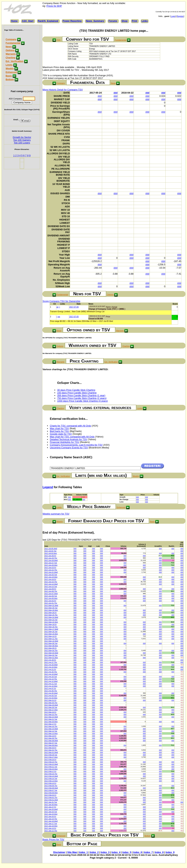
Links (145, 21)
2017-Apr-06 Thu (51, 691)
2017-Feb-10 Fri (50, 783)
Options (10, 50)
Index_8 (159, 852)
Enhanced (11, 72)
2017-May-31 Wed (51, 605)
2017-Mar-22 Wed (51, 717)
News (9, 47)
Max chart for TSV (59, 428)
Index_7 (148, 852)
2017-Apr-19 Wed (51, 674)
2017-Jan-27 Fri (50, 807)
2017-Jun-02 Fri (50, 601)
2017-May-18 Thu (51, 627)
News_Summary (95, 21)
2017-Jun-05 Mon (51, 598)
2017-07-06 (74, 307)
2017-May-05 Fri (51, 648)
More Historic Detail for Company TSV (63, 90)
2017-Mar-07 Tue (51, 743)
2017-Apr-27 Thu (51, 662)
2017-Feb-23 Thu (51, 762)
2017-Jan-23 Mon (51, 814)
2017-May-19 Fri (51, 624)
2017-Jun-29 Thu (51, 558)
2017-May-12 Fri (51, 636)
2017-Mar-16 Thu (51, 726)
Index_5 (127, 852)
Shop (125, 21)
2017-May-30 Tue (51, 608)
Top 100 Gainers (22, 140)
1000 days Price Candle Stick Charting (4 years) (82, 401)
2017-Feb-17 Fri (50, 771)
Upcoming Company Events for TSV (69, 448)
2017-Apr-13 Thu (51, 679)
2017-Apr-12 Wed (51, 681)
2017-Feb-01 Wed (51, 800)
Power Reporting (72, 21)
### (116, 93)
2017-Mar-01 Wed (51, 752)
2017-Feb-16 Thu (51, 774)
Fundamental (13, 43)
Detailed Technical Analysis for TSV (68, 439)
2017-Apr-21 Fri (50, 669)
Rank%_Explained (48, 21)
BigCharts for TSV (59, 431)
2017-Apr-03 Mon (51, 698)
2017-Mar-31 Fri (50, 700)
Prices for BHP (54, 6)
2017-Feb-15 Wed (51, 776)
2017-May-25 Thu (51, 615)
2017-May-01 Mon (51, 658)
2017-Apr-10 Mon (51, 686)
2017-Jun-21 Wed (51, 572)
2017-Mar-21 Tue (51, 719)
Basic (9, 76)
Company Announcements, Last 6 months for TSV (76, 445)
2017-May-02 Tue (51, 655)
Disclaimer (59, 852)
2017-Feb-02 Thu (51, 797)
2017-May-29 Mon (51, 610)
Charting (11, 58)
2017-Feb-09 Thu (51, 786)
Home (14, 21)
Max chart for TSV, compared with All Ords (72, 437)
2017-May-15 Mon (51, 634)
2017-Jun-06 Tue (51, 596)
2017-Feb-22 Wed (51, 764)
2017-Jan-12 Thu (51, 831)
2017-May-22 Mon (51, 622)
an (57, 307)
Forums (113, 21)
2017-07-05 (74, 317)
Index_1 (83, 852)
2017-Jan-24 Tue (51, 812)
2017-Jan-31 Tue (51, 802)
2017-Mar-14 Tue (51, 731)
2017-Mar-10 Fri (50, 736)
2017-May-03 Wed (51, 653)
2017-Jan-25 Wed (51, 809)
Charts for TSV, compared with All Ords (70, 426)
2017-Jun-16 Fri (50, 579)
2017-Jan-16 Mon (51, 826)
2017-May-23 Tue (51, 620)
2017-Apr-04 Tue (51, 695)
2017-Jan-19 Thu (51, 819)
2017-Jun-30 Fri (50, 556)
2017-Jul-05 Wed (51, 549)
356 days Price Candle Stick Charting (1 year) (81, 395)
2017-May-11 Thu (51, 639)
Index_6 (138, 852)
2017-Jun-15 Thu (51, 582)
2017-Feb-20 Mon (51, 769)
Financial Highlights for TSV (64, 442)
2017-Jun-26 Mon (51, 565)
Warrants (11, 54)
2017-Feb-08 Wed (51, 788)
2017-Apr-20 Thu (51, 672)
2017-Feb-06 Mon (51, 793)
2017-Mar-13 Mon (51, 733)
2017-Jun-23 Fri (50, 567)
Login (173, 16)
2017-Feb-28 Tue (51, 755)
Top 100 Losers (22, 143)
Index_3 (105, 852)
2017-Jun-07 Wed (51, 594)
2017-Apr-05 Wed (51, 693)
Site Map (72, 852)
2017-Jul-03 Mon (51, 553)
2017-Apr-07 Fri (50, 688)
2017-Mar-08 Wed (51, 741)
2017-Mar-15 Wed (51, 729)
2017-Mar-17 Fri (50, 724)
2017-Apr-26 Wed (51, 665)
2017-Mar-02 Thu (51, 750)
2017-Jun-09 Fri (50, 589)
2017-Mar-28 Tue (51, 707)
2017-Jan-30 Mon (51, 805)
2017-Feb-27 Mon (51, 757)
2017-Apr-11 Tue (51, 684)
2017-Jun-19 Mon (51, 577)
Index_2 (94, 852)
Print (135, 21)
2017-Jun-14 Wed (51, 584)
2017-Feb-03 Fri (50, 795)
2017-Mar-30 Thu (51, 703)
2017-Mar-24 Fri (50, 712)
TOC (59, 40)
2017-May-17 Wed (51, 629)
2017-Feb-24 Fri (50, 759)
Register (180, 16)
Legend (48, 487)
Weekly (10, 68)
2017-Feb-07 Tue (51, 790)
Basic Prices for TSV (53, 839)
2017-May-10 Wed (51, 641)
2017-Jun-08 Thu (51, 591)
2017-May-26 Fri (51, 613)
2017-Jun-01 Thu (51, 603)
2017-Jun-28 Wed (51, 560)
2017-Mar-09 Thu (51, 738)
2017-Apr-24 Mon (51, 667)
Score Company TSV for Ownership (61, 301)
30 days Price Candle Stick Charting (76, 390)
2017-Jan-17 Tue (51, 824)
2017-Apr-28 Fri (50, 660)
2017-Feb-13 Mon (51, 781)
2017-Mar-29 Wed (51, 705)
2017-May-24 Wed (51, 617)
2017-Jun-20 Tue (51, 575)
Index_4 (116, 852)
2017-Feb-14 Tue (51, 778)
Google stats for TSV (61, 434)
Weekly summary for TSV (56, 514)
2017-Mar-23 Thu (51, 714)
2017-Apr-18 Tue (51, 677)
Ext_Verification (15, 61)
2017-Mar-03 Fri (50, 748)
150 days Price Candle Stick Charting (77, 393)
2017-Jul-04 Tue (50, 551)
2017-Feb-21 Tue (51, 767)
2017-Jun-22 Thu (51, 570)
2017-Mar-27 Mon (51, 710)
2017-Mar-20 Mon (51, 722)
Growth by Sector (22, 137)
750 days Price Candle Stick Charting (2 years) (82, 398)
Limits (9, 65)
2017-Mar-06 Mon (51, 745)
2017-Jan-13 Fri (50, 828)
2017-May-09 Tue (51, 643)
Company (11, 39)
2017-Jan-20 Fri (50, 816)
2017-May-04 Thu (51, 650)
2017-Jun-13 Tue (51, 586)
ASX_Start (28, 21)
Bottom (10, 79)
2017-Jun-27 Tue (51, 563)
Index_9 (170, 852)
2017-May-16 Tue (51, 631)
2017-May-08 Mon (51, 646)
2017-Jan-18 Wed (51, 821)
